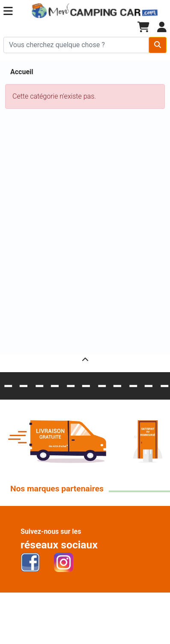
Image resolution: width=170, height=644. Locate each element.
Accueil (22, 72)
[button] (8, 11)
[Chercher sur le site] (76, 45)
